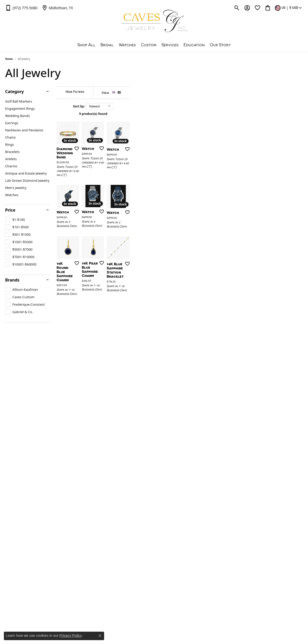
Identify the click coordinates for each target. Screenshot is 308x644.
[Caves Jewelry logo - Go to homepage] (154, 22)
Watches (127, 45)
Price (10, 210)
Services (170, 45)
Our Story (220, 45)
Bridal (107, 45)
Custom (149, 45)
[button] (237, 8)
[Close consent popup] (100, 636)
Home (9, 59)
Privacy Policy (70, 636)
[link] (21, 8)
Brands (12, 280)
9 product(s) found (180, 114)
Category (15, 92)
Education (194, 45)
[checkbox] (15, 220)
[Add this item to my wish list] (133, 206)
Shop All (86, 45)
